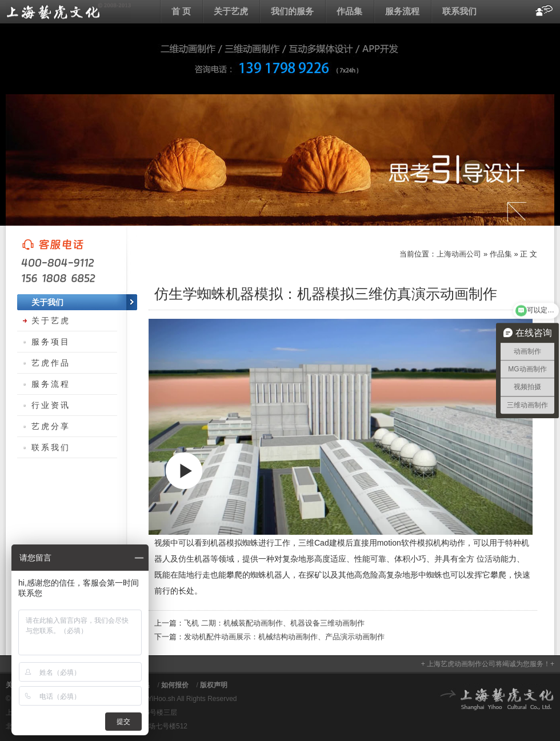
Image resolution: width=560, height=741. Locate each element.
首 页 (181, 11)
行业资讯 (51, 405)
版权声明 (214, 685)
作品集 (349, 11)
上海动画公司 (69, 11)
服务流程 (402, 11)
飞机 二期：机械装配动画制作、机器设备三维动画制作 (274, 623)
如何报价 (175, 685)
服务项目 (51, 342)
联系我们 (459, 11)
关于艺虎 (231, 11)
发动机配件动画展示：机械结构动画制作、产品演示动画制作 (284, 637)
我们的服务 (292, 11)
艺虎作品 (51, 363)
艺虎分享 (51, 426)
